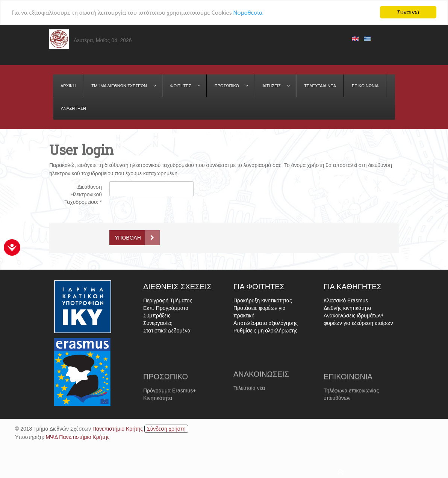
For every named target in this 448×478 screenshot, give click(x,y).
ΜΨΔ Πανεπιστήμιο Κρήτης (77, 437)
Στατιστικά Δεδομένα (167, 331)
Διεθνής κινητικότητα (347, 308)
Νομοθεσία (248, 12)
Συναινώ (408, 12)
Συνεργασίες (158, 323)
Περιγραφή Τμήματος (168, 300)
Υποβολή (128, 238)
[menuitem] (68, 86)
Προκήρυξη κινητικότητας (263, 300)
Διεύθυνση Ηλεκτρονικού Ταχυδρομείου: (83, 194)
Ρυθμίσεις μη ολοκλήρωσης (265, 331)
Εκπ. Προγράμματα (166, 308)
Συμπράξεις (157, 316)
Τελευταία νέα (249, 399)
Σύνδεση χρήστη (166, 428)
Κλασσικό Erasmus (346, 300)
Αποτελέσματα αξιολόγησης (266, 323)
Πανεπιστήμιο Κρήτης (118, 428)
